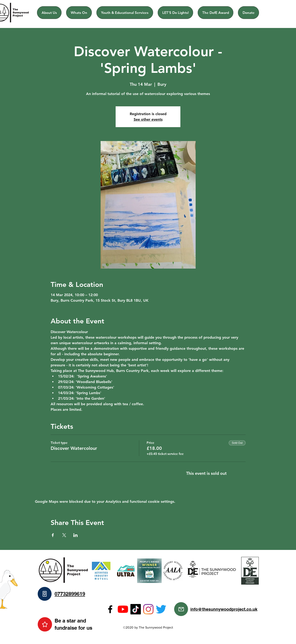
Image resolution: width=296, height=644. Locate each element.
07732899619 (70, 594)
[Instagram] (148, 609)
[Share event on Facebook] (53, 535)
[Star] (45, 624)
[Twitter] (161, 609)
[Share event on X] (64, 535)
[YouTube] (123, 609)
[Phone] (45, 594)
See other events (148, 119)
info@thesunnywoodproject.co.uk (224, 609)
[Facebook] (110, 609)
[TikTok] (136, 609)
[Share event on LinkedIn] (76, 535)
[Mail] (181, 609)
